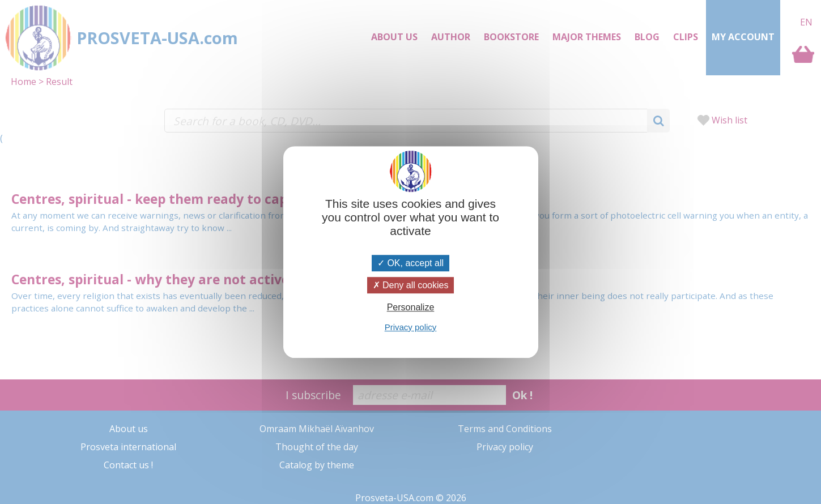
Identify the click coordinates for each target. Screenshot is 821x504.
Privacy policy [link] (411, 327)
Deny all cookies (411, 285)
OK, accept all (410, 263)
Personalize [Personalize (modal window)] (411, 308)
